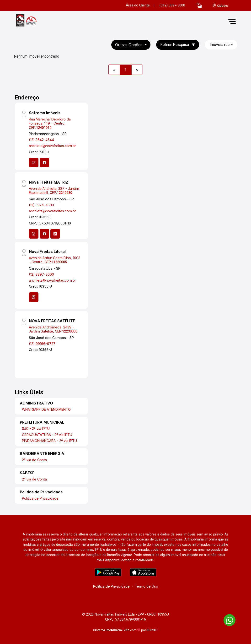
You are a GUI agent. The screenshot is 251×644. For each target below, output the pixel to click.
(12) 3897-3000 (41, 274)
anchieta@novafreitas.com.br (52, 146)
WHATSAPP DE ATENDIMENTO (46, 409)
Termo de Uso (146, 586)
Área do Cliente (138, 5)
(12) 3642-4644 (41, 140)
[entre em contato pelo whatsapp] (227, 619)
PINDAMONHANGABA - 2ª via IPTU (49, 441)
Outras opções (129, 45)
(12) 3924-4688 (41, 205)
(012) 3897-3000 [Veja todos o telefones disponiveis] (172, 5)
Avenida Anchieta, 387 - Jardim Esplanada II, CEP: (54, 191)
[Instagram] (34, 163)
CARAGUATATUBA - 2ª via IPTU (47, 435)
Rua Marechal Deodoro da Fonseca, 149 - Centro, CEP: (50, 123)
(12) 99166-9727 (42, 344)
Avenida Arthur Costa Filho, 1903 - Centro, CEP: (55, 260)
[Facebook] (44, 163)
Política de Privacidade (111, 586)
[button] (199, 6)
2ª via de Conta (34, 460)
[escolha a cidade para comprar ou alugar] (220, 6)
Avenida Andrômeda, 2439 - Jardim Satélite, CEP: (53, 329)
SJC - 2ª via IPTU (36, 428)
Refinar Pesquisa (178, 45)
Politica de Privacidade (40, 498)
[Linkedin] (55, 234)
